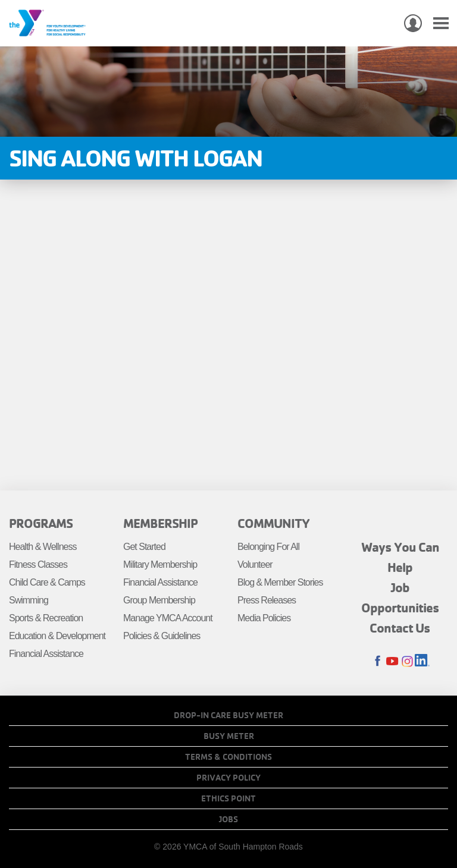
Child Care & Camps (47, 582)
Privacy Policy (228, 778)
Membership (160, 523)
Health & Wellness (43, 547)
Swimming (29, 600)
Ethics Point (228, 798)
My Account (413, 23)
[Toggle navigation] (441, 23)
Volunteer (255, 564)
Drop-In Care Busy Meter (228, 715)
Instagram (407, 661)
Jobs (228, 819)
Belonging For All (268, 547)
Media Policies (264, 618)
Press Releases (267, 600)
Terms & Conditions (228, 757)
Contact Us (400, 628)
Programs (41, 523)
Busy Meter (229, 736)
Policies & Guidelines (162, 636)
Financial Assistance (46, 654)
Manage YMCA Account (168, 618)
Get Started (144, 547)
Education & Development (57, 636)
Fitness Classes (38, 564)
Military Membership (160, 564)
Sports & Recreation (46, 618)
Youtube (392, 661)
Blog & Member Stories (280, 582)
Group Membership (159, 600)
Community (273, 523)
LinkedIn (422, 661)
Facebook (378, 661)
